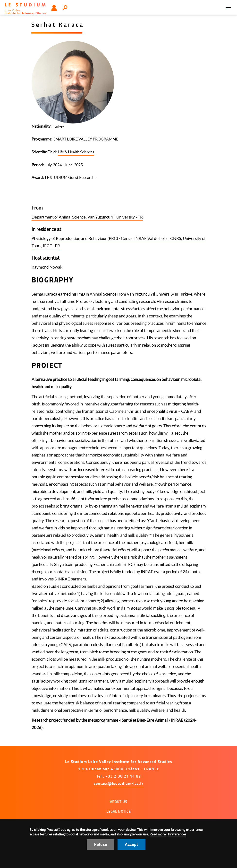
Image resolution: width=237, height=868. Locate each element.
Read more (158, 834)
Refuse (101, 844)
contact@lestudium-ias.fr (119, 783)
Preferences (177, 834)
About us (119, 802)
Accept (131, 844)
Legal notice (119, 811)
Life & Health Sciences (76, 152)
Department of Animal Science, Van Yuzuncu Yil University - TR (87, 217)
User (54, 8)
